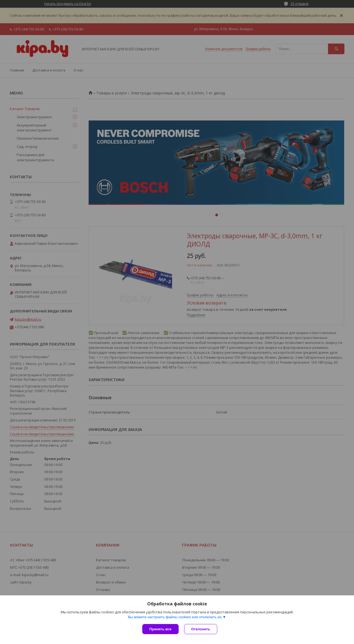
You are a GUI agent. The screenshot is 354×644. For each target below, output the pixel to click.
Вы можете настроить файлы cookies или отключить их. (175, 617)
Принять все (160, 629)
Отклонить (201, 629)
